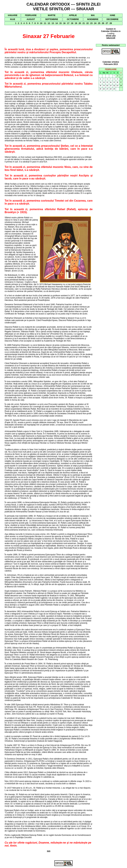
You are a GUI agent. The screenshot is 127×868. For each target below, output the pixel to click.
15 (60, 23)
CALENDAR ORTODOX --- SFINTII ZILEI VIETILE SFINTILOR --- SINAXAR (63, 7)
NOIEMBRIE (93, 19)
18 (72, 23)
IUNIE (113, 15)
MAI (93, 15)
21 (84, 23)
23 (91, 23)
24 (95, 23)
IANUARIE (13, 15)
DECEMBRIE (113, 19)
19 (76, 23)
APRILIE (73, 15)
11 (45, 23)
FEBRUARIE (31, 15)
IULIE (13, 19)
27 (107, 23)
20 (80, 23)
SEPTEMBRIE (52, 19)
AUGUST (31, 19)
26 (103, 23)
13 (53, 23)
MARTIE (52, 15)
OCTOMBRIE (73, 19)
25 (99, 23)
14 (57, 23)
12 (49, 23)
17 (68, 23)
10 (41, 23)
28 (111, 23)
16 (64, 23)
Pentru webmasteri (111, 45)
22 (88, 23)
